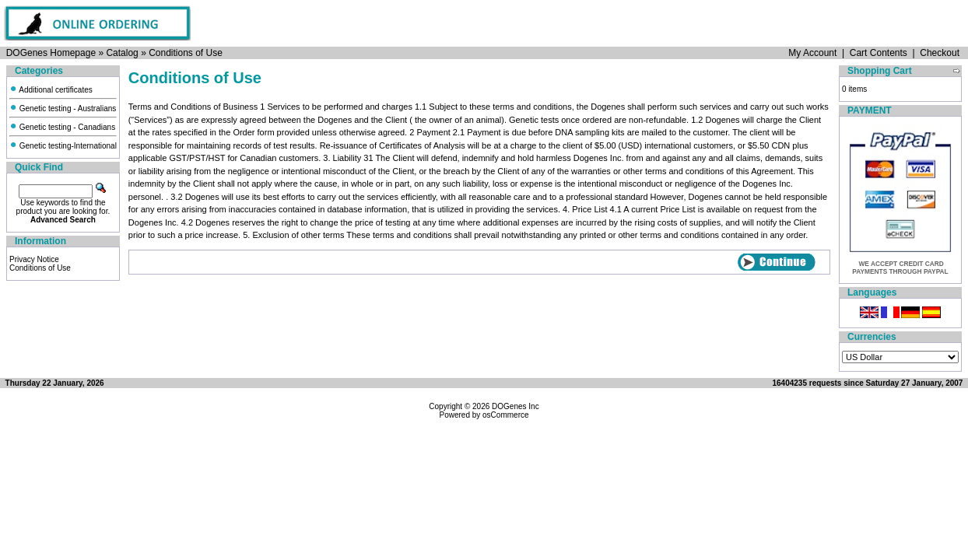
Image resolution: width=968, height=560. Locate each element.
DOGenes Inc (516, 406)
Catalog (122, 53)
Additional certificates (51, 90)
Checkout (940, 53)
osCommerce (505, 415)
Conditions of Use (186, 53)
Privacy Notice (34, 259)
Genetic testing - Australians (63, 108)
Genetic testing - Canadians (62, 127)
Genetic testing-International (63, 146)
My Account (812, 53)
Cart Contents (879, 53)
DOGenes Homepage (51, 53)
